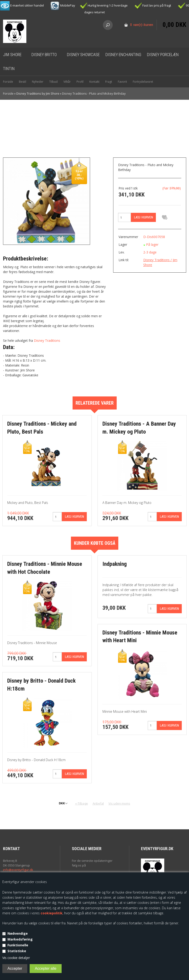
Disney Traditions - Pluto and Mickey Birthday (94, 93)
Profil (80, 82)
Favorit (122, 82)
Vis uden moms (119, 803)
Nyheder (38, 82)
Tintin (9, 69)
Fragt (109, 82)
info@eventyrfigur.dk (18, 870)
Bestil (23, 82)
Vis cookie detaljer (16, 958)
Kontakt (94, 82)
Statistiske (17, 951)
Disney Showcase (83, 55)
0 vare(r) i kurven (142, 25)
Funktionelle (18, 945)
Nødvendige (18, 933)
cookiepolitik (52, 913)
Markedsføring (20, 939)
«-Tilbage (82, 803)
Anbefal (98, 803)
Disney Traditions (47, 340)
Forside (8, 82)
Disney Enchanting (123, 55)
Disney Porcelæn (163, 55)
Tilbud (53, 82)
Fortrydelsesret (143, 82)
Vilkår (67, 82)
